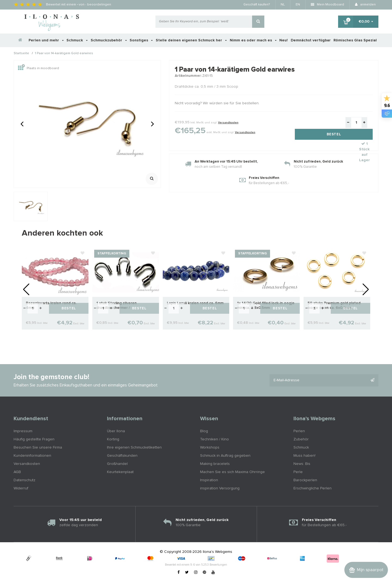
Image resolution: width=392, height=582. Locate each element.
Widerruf (21, 488)
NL (283, 5)
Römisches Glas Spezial (355, 40)
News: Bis (302, 464)
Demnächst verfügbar (311, 40)
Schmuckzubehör (109, 40)
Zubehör (301, 439)
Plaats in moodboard (39, 68)
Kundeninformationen (32, 456)
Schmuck (77, 40)
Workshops (210, 447)
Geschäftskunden (122, 456)
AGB (17, 472)
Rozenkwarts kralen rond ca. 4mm (51, 305)
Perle (298, 472)
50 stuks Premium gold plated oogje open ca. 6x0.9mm (334, 305)
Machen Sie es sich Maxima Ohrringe (232, 472)
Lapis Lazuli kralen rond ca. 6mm (195, 303)
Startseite (21, 54)
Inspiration (209, 480)
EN (298, 5)
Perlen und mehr (46, 40)
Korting (113, 439)
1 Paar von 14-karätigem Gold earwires (64, 54)
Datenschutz (24, 480)
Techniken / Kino (215, 439)
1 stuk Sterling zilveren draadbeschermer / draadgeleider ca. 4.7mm (118, 306)
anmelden (365, 5)
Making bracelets (215, 464)
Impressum (23, 431)
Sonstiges (141, 40)
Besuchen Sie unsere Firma (38, 447)
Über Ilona (116, 431)
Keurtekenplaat (120, 472)
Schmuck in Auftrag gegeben (225, 456)
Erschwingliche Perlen (313, 488)
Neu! (284, 40)
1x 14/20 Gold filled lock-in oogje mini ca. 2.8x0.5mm (266, 305)
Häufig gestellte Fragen (34, 439)
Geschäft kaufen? (257, 5)
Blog (204, 431)
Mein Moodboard (327, 5)
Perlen (299, 431)
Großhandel (117, 464)
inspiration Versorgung (220, 488)
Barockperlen (305, 480)
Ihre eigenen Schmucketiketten (134, 447)
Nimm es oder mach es (253, 40)
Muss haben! (304, 456)
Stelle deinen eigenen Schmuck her (191, 40)
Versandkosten (228, 123)
